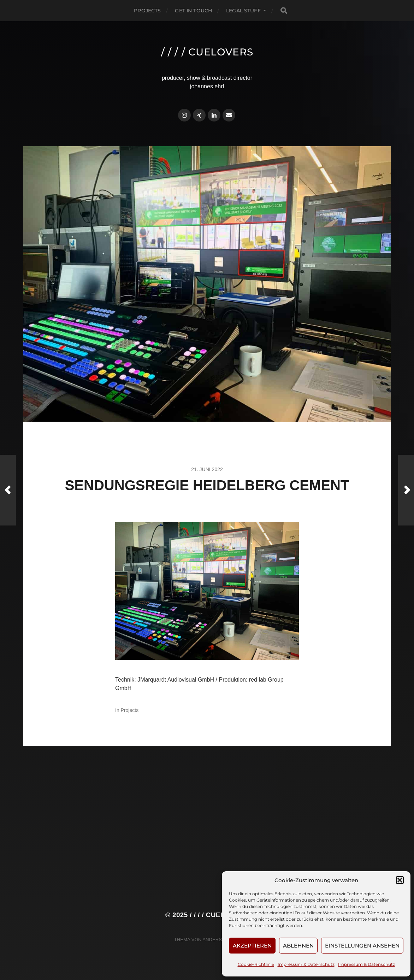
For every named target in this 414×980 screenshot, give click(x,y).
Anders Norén (221, 940)
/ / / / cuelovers (207, 52)
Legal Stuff (243, 11)
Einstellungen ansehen (362, 946)
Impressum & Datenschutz (306, 964)
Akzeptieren (252, 946)
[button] (400, 880)
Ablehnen (298, 946)
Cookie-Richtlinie (256, 964)
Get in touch (193, 11)
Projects (147, 11)
